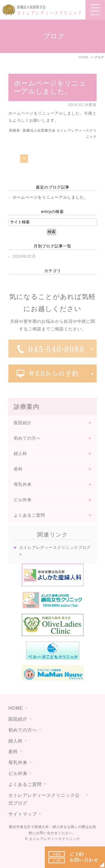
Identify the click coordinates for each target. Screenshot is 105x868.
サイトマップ (23, 814)
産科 (18, 469)
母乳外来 (23, 484)
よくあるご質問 (29, 515)
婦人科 (20, 453)
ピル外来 (23, 500)
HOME (16, 708)
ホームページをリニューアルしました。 (50, 87)
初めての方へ (27, 438)
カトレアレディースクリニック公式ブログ (44, 799)
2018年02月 (24, 256)
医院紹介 (23, 423)
